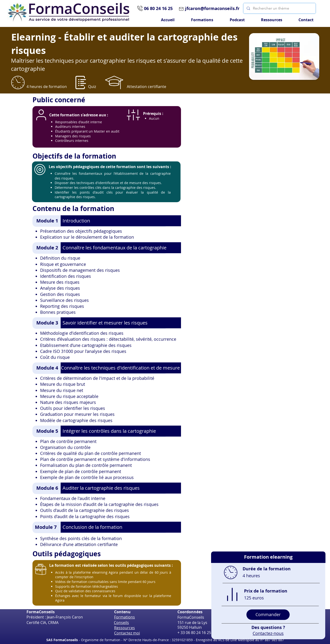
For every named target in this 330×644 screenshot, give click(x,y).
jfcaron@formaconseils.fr (212, 8)
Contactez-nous (268, 633)
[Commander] (268, 615)
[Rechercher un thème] (279, 8)
